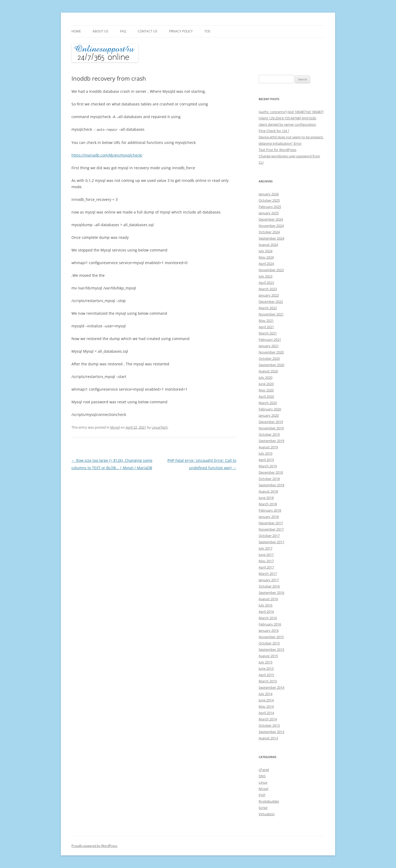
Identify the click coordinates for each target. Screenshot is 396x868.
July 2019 (265, 453)
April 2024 (266, 264)
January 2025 (269, 213)
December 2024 (271, 219)
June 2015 (266, 668)
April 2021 (266, 327)
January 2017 (269, 580)
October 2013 (269, 725)
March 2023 (268, 289)
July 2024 (265, 251)
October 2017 (269, 536)
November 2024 (271, 226)
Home (76, 31)
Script (263, 808)
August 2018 (268, 491)
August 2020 (268, 371)
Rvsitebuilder (269, 801)
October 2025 (269, 200)
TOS (207, 31)
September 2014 (271, 687)
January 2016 (269, 631)
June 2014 (266, 700)
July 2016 (265, 605)
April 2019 (266, 460)
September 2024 (271, 238)
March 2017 (268, 574)
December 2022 (271, 302)
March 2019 (268, 466)
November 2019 (271, 428)
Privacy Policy (181, 31)
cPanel (264, 770)
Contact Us (148, 31)
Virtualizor (267, 814)
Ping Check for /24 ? (274, 131)
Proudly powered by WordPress (94, 846)
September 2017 (271, 542)
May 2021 (266, 321)
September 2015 (271, 649)
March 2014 (268, 719)
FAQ (123, 31)
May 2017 (266, 561)
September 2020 (271, 365)
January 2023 (269, 295)
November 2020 (271, 352)
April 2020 (266, 396)
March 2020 (268, 403)
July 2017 (265, 548)
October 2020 (269, 358)
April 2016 (266, 612)
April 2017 (266, 567)
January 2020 (269, 415)
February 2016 (270, 624)
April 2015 (266, 675)
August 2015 (268, 656)
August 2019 (268, 447)
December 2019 (271, 422)
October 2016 (269, 586)
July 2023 (265, 276)
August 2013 (268, 738)
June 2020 (266, 384)
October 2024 (269, 232)
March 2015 (268, 681)
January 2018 (269, 517)
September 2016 (271, 593)
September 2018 (271, 485)
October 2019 (269, 434)
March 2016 (268, 618)
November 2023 (271, 270)
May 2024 (266, 257)
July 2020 (265, 377)
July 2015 (265, 662)
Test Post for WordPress (277, 150)
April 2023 (266, 283)
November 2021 (271, 314)
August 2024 (268, 245)
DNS (262, 776)
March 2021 (268, 333)
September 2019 (271, 441)
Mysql (115, 427)
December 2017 (271, 523)
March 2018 (268, 504)
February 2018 (270, 510)
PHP (262, 795)
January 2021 (269, 346)
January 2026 (269, 194)
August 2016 (268, 599)
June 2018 (266, 498)
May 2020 (266, 390)
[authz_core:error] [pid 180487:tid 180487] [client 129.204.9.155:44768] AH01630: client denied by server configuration (291, 118)
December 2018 (271, 472)
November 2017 (271, 529)
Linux (263, 782)
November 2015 (271, 637)
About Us (100, 31)
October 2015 (269, 643)
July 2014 (265, 694)
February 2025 (270, 207)
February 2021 (270, 340)
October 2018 (269, 479)
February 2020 (270, 409)
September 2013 (271, 732)
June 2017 (266, 555)
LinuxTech (160, 427)
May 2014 (266, 706)
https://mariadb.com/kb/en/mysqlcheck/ (107, 155)
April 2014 (266, 713)
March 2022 (268, 308)
